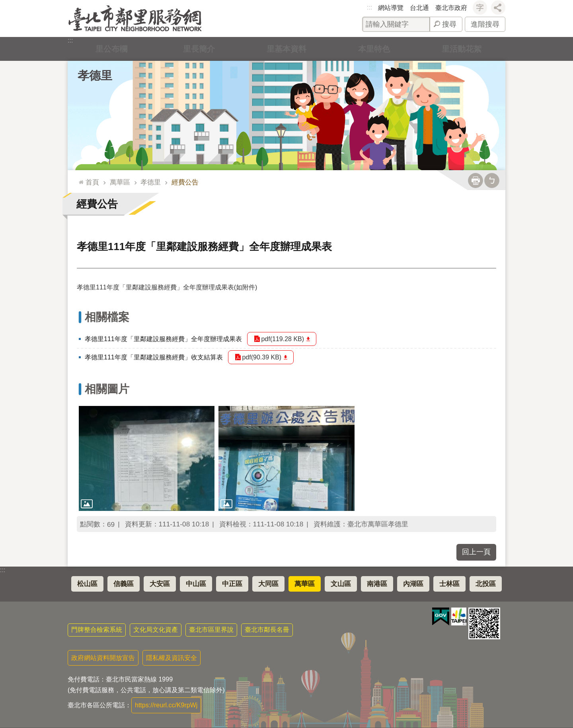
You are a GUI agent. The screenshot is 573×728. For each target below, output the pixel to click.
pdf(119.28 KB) (283, 339)
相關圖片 (107, 389)
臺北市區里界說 (211, 630)
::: (369, 7)
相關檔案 (107, 317)
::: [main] (79, 179)
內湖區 (413, 584)
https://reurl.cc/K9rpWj (166, 705)
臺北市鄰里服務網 (135, 18)
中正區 (232, 584)
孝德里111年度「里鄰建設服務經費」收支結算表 (154, 357)
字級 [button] (480, 8)
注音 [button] (492, 181)
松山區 (87, 584)
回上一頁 (476, 552)
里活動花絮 (462, 49)
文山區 (341, 584)
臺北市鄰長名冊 (267, 630)
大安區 (160, 584)
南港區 (377, 584)
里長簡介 (199, 49)
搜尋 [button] (449, 24)
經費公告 (185, 182)
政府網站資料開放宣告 (103, 658)
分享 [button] (498, 8)
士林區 (449, 584)
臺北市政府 (451, 8)
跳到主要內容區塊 (4, 4)
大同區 (268, 584)
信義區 (124, 584)
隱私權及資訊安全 (172, 658)
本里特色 (374, 49)
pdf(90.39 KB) (262, 357)
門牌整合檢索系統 (97, 630)
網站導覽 (391, 8)
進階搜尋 (485, 24)
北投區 (486, 584)
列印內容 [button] (476, 181)
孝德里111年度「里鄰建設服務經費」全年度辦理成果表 (163, 339)
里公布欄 (111, 49)
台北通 (419, 8)
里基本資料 (286, 49)
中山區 (196, 584)
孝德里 (95, 76)
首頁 (92, 182)
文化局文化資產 (156, 630)
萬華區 (120, 182)
